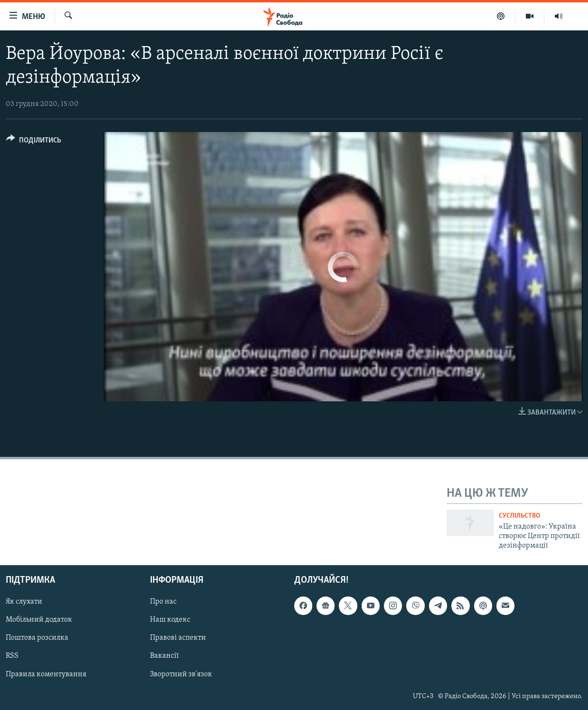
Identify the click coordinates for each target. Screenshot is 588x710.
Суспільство (519, 516)
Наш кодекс (170, 620)
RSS (12, 656)
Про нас (163, 602)
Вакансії (164, 656)
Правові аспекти (178, 638)
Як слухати (24, 602)
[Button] (34, 142)
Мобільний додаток (39, 620)
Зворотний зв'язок (181, 674)
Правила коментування (46, 674)
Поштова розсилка (37, 638)
